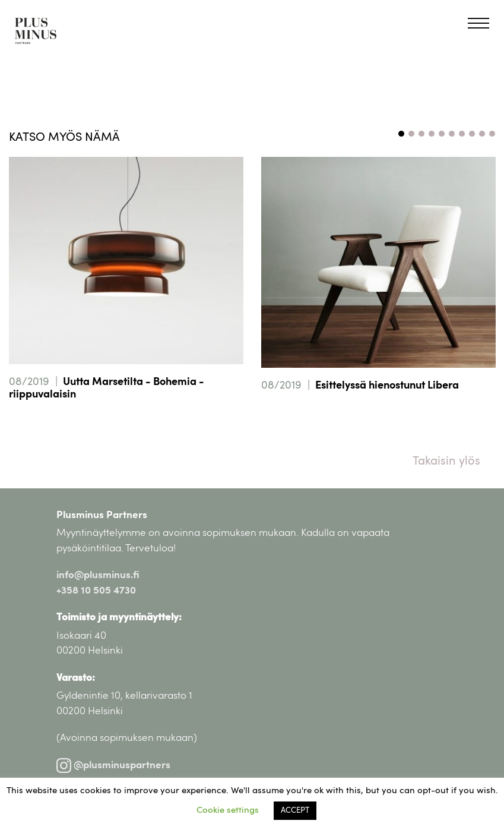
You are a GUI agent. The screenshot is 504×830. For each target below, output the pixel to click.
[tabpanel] (126, 296)
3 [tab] (421, 134)
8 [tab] (472, 134)
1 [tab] (401, 134)
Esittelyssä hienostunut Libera (387, 386)
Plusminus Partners (102, 515)
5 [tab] (442, 134)
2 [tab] (411, 134)
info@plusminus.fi (98, 575)
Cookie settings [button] (228, 811)
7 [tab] (462, 134)
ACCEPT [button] (295, 811)
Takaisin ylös (446, 462)
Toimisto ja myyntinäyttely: (119, 618)
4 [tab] (432, 134)
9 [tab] (482, 134)
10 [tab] (492, 134)
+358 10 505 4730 (96, 591)
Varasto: (76, 678)
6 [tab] (452, 134)
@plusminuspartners (113, 766)
